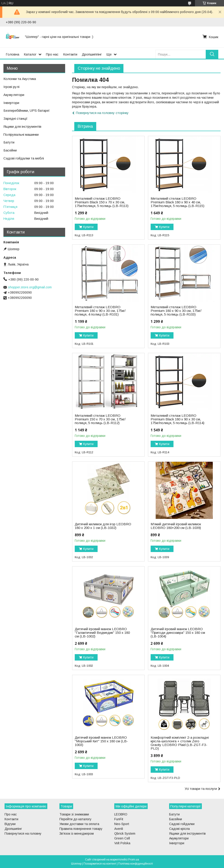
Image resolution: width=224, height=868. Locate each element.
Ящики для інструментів (22, 126)
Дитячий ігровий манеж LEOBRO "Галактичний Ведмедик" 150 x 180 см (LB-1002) (102, 633)
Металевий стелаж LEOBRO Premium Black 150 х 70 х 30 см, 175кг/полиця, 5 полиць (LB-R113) (102, 202)
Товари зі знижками (74, 814)
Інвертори (11, 103)
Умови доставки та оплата (79, 824)
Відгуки (10, 824)
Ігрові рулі (11, 87)
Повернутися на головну (23, 833)
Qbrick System (125, 833)
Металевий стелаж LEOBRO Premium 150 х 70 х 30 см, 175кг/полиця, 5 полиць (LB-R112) (100, 419)
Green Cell (122, 838)
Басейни (10, 150)
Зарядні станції (15, 118)
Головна (12, 54)
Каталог (30, 54)
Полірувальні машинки (21, 134)
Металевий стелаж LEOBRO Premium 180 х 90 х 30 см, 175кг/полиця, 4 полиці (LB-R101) (100, 311)
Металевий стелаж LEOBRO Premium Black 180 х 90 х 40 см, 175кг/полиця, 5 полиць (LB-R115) (177, 202)
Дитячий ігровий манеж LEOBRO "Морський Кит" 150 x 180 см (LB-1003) (101, 741)
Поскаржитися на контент (100, 864)
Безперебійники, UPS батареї (27, 110)
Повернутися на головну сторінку (102, 113)
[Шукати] (212, 54)
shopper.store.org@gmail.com (30, 287)
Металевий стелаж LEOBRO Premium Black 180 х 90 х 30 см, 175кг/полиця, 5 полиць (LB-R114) (177, 419)
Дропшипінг (13, 829)
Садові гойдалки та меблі (24, 158)
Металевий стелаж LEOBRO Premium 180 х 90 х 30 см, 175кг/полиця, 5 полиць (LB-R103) (176, 311)
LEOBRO (121, 814)
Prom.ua (134, 860)
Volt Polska (122, 843)
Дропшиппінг (92, 54)
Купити (88, 227)
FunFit (119, 819)
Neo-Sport (122, 824)
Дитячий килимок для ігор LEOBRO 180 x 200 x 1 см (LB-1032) (103, 526)
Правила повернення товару (81, 829)
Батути (9, 142)
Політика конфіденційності (136, 864)
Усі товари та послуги (201, 789)
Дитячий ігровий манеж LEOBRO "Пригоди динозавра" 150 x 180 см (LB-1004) (178, 633)
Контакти (70, 54)
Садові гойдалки (182, 824)
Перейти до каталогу (75, 819)
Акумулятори (14, 95)
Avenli (119, 829)
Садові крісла (179, 829)
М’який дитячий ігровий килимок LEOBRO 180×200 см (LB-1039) (176, 526)
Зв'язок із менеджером (77, 833)
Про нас (52, 54)
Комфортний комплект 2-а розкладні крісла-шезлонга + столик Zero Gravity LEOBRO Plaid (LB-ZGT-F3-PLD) (180, 743)
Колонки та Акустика (20, 79)
